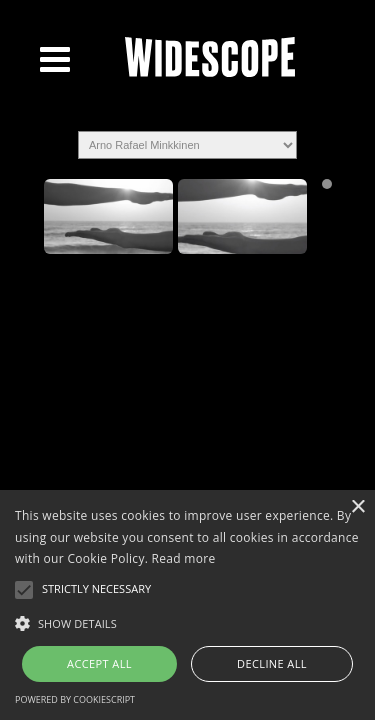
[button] (187, 622)
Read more (184, 558)
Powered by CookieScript (75, 699)
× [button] (357, 507)
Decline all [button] (272, 663)
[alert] (187, 605)
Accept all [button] (99, 663)
